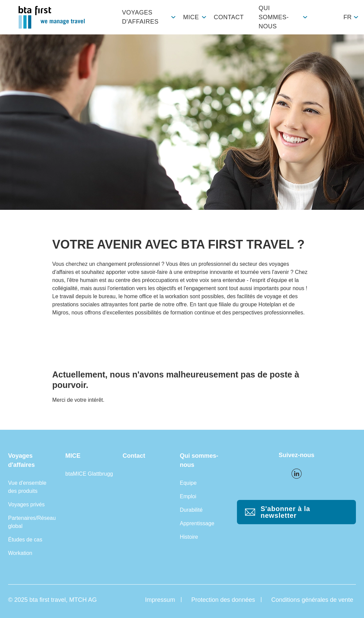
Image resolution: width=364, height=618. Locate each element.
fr (347, 17)
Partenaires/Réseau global (32, 522)
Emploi (188, 496)
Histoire (189, 537)
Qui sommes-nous (274, 17)
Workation (20, 553)
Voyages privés (26, 504)
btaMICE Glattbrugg (89, 474)
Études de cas (25, 540)
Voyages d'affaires (140, 17)
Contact (229, 17)
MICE (191, 17)
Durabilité (191, 510)
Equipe (188, 483)
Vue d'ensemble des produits (27, 487)
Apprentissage (197, 523)
